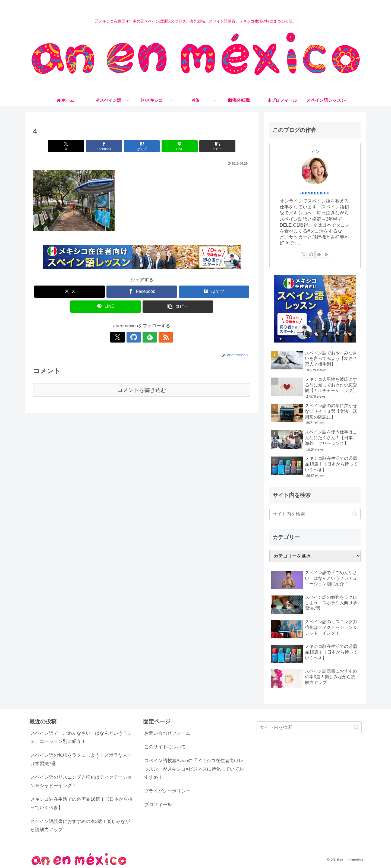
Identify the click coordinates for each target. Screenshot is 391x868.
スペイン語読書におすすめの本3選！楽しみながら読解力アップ (80, 826)
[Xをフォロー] (123, 337)
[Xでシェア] (69, 146)
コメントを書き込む (142, 390)
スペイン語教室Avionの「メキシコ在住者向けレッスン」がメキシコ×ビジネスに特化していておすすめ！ (194, 769)
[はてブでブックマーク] (142, 146)
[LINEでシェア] (178, 146)
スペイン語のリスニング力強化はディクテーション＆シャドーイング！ (81, 781)
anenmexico (315, 193)
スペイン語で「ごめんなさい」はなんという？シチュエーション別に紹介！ (81, 737)
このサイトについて (165, 747)
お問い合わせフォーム (167, 733)
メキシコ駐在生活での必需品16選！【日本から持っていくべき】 (81, 803)
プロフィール (158, 805)
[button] (215, 146)
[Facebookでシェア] (105, 146)
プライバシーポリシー (167, 791)
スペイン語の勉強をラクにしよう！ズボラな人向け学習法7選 (81, 759)
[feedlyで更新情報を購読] (148, 337)
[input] (315, 514)
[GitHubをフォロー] (135, 337)
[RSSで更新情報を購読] (160, 337)
